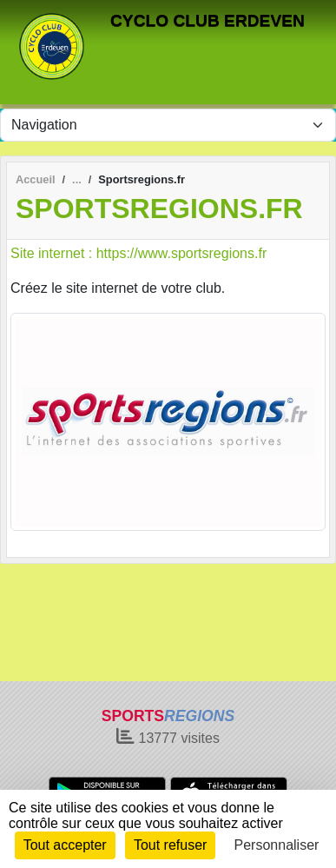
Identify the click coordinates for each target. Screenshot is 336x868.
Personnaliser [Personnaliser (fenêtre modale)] (277, 845)
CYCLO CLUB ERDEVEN (208, 20)
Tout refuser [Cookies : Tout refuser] (170, 845)
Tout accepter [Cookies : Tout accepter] (65, 845)
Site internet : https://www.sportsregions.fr (138, 253)
